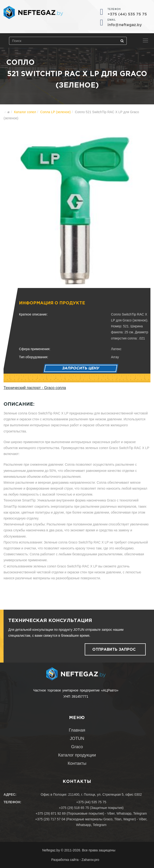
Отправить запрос (114, 650)
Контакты (77, 763)
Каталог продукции (77, 755)
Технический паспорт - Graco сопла (35, 388)
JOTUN (77, 738)
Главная (77, 730)
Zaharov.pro (90, 860)
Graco (77, 747)
